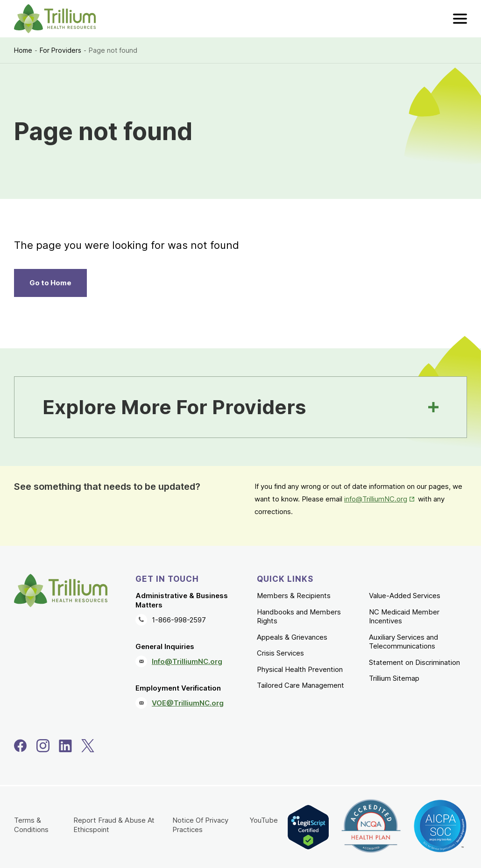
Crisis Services (280, 653)
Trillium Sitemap (394, 678)
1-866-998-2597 (179, 620)
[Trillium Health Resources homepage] (55, 19)
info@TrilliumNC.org (376, 499)
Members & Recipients (294, 596)
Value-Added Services (405, 596)
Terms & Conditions (31, 825)
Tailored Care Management (301, 685)
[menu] (460, 19)
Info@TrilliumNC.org (187, 661)
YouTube (264, 820)
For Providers (60, 50)
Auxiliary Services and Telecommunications (403, 642)
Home (23, 50)
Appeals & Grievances (292, 637)
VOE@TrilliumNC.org (188, 703)
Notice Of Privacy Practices (200, 825)
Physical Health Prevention (300, 669)
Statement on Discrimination (414, 662)
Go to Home (50, 283)
